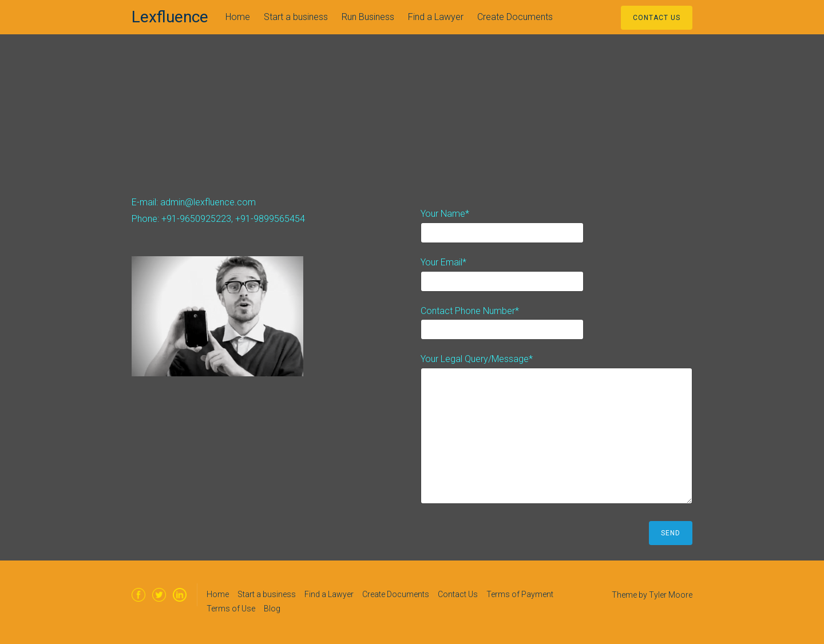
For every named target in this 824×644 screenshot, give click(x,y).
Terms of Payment (520, 594)
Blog (272, 609)
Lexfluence (170, 17)
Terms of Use (231, 609)
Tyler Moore (671, 595)
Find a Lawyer (436, 17)
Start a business (296, 17)
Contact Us (657, 18)
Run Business (368, 17)
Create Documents (515, 17)
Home (238, 17)
